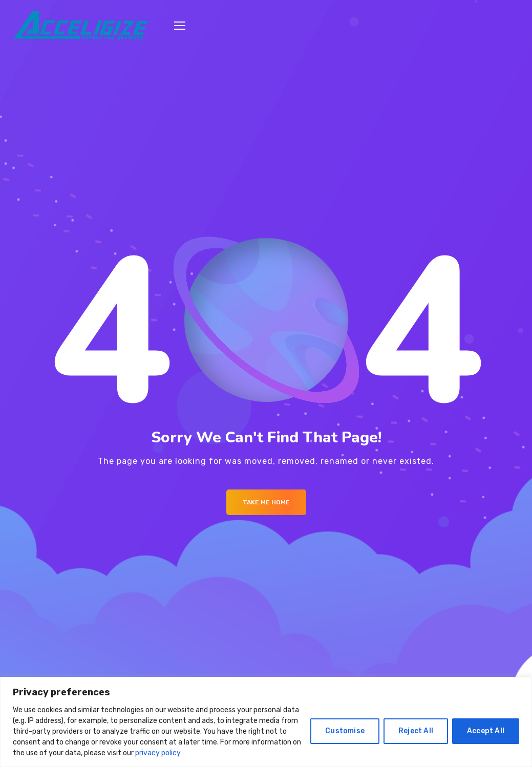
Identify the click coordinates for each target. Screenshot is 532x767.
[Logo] (81, 26)
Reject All (416, 731)
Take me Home (266, 502)
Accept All (486, 731)
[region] (266, 722)
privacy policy (158, 753)
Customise (345, 731)
